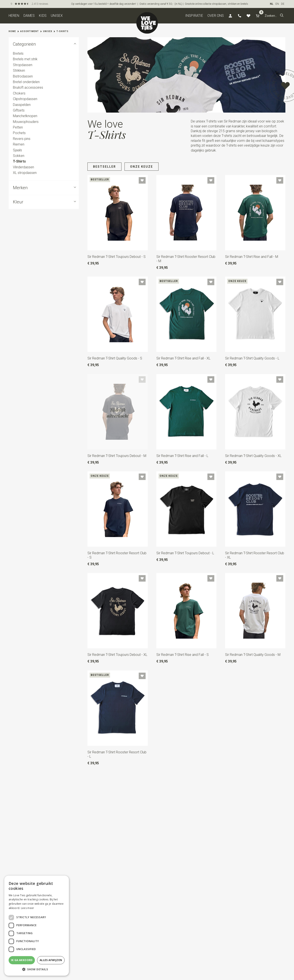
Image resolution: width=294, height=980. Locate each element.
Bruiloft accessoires (28, 88)
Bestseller (104, 167)
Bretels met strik (25, 59)
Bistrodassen (23, 76)
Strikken (19, 70)
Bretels (18, 53)
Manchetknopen (25, 116)
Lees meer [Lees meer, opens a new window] (28, 908)
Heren (14, 16)
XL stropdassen (25, 173)
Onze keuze (142, 167)
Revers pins (22, 139)
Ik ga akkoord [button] (22, 960)
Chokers (19, 93)
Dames (29, 16)
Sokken (19, 156)
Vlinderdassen (23, 167)
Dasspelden (22, 105)
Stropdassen (23, 65)
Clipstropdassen (25, 99)
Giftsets (19, 110)
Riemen (19, 144)
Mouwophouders (26, 122)
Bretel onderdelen (26, 82)
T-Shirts (62, 31)
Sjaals (17, 150)
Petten (18, 127)
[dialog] (37, 926)
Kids (43, 16)
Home (12, 31)
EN (277, 4)
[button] (282, 16)
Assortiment (30, 31)
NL (272, 4)
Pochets (19, 133)
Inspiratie (194, 16)
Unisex (57, 16)
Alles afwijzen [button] (51, 960)
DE (283, 4)
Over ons (216, 16)
